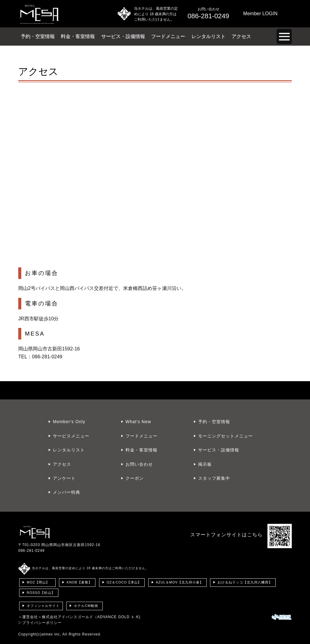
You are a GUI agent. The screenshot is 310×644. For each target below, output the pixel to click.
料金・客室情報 (78, 36)
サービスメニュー (71, 436)
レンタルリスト (208, 36)
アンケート (64, 478)
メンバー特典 (67, 492)
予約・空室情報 (38, 36)
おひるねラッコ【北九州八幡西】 (245, 582)
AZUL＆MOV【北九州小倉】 (180, 582)
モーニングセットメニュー (226, 436)
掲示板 (205, 464)
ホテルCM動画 (86, 606)
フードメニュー (168, 36)
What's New (138, 422)
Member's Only (69, 422)
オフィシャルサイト (43, 606)
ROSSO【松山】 (41, 593)
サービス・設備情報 (123, 36)
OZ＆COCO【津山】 (124, 582)
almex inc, (51, 634)
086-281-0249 (31, 551)
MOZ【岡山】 (38, 582)
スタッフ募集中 (214, 478)
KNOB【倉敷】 (79, 582)
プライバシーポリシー (42, 623)
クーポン (135, 478)
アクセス (241, 36)
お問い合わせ (139, 464)
